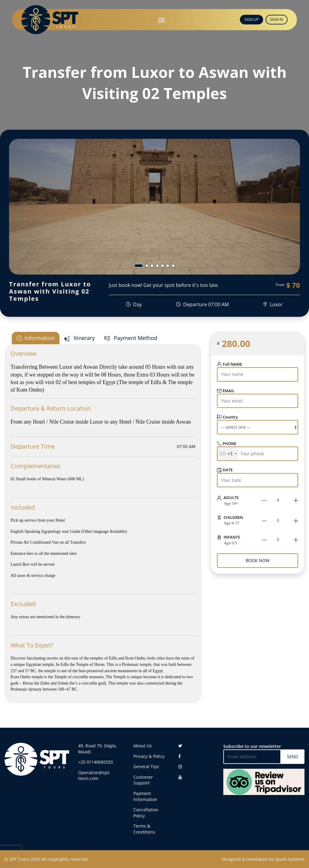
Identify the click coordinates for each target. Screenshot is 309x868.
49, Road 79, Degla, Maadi (97, 749)
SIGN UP (252, 19)
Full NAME (229, 364)
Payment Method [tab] (131, 338)
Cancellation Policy (146, 813)
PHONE (227, 444)
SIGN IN (277, 19)
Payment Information (145, 796)
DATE (225, 470)
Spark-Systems (290, 859)
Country (227, 417)
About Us (143, 746)
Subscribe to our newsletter (252, 746)
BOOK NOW (258, 560)
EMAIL (226, 391)
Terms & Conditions (144, 829)
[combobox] (228, 454)
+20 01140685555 (96, 762)
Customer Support (143, 780)
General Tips (146, 766)
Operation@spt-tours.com (94, 776)
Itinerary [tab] (80, 338)
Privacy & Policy (149, 756)
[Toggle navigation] (161, 20)
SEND (293, 757)
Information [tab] (36, 338)
